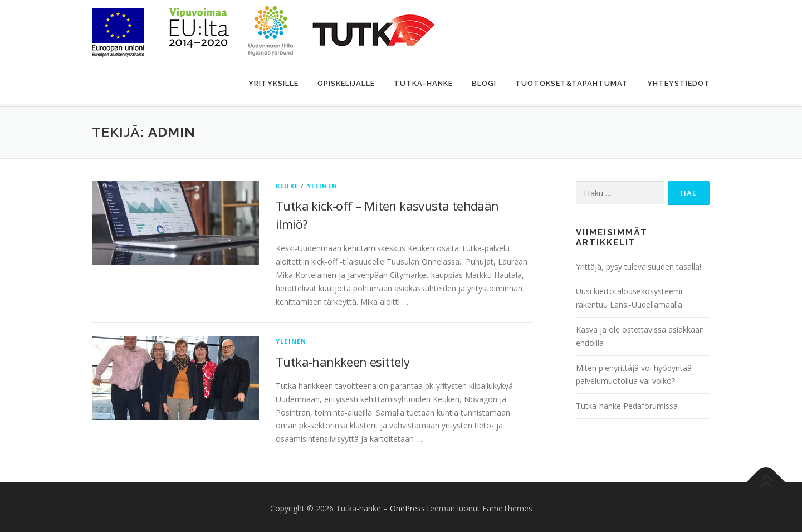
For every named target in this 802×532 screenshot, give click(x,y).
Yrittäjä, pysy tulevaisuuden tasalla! (639, 264)
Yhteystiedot (679, 83)
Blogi (484, 83)
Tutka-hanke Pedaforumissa (627, 404)
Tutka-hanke (423, 83)
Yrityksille (273, 83)
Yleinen (322, 183)
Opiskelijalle (346, 83)
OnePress (407, 506)
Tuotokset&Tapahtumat (572, 83)
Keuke (287, 183)
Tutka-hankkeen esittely (343, 359)
